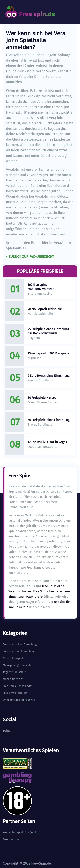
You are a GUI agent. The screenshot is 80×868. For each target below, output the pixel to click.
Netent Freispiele (14, 658)
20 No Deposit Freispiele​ (45, 309)
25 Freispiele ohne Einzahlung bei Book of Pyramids (48, 331)
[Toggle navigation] (75, 12)
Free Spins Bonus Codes (18, 686)
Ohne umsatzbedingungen (19, 700)
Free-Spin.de (41, 863)
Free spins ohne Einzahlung (20, 644)
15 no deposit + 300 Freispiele (48, 353)
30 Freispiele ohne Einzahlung (49, 420)
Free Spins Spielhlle (16, 833)
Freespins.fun (11, 840)
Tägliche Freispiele (14, 672)
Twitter (7, 731)
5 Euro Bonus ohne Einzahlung (49, 376)
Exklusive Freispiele (15, 693)
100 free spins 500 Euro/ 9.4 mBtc (41, 287)
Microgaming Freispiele (17, 665)
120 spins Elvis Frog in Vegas (47, 442)
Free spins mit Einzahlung (19, 651)
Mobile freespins (13, 679)
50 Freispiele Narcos (42, 398)
